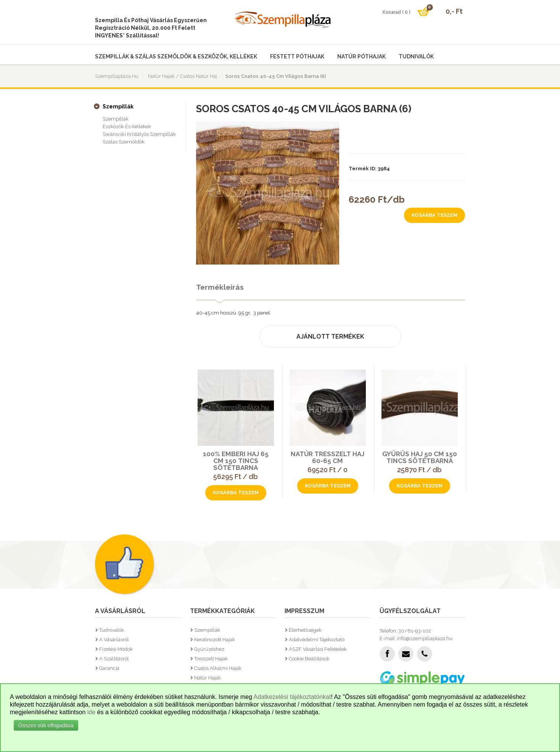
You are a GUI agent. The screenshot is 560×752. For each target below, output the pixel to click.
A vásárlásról (114, 640)
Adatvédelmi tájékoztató (317, 640)
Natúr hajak (208, 678)
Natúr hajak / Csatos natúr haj (183, 76)
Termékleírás (220, 287)
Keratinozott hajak (215, 640)
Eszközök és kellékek (127, 127)
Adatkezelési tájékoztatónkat (292, 697)
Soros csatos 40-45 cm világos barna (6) (276, 76)
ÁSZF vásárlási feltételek (318, 649)
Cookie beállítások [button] (309, 659)
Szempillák (118, 107)
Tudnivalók (416, 56)
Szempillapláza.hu (117, 76)
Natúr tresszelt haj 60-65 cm (327, 457)
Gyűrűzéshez (209, 649)
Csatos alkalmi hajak (218, 668)
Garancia (109, 668)
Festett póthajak (297, 56)
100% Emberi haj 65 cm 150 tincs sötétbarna (236, 461)
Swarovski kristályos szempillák (139, 134)
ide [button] (91, 712)
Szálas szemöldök (124, 142)
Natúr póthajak (361, 56)
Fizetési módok (116, 649)
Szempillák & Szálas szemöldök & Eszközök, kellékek (176, 56)
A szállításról (114, 659)
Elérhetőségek (305, 630)
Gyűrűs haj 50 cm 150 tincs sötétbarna (420, 457)
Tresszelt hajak (211, 659)
